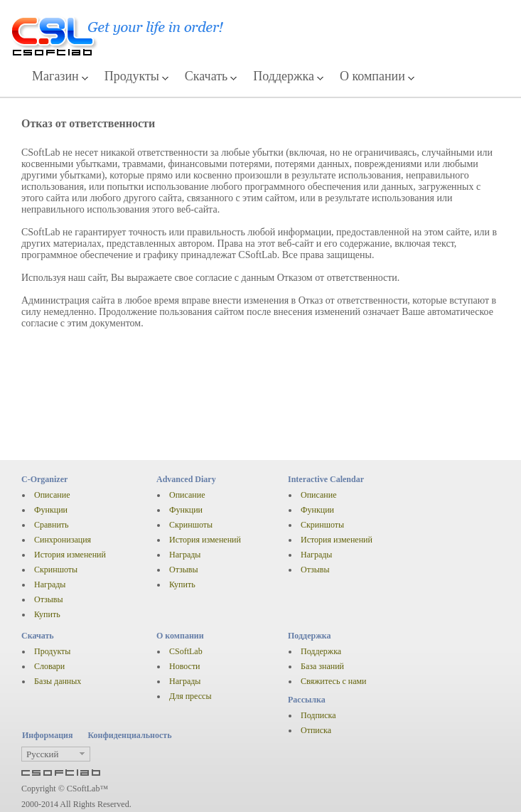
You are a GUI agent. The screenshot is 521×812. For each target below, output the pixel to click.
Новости (185, 666)
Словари (49, 666)
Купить (47, 614)
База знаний (322, 666)
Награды (50, 584)
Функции (51, 510)
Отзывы (49, 599)
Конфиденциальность (129, 735)
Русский (43, 754)
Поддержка (284, 76)
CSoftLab (186, 651)
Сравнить (52, 525)
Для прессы (190, 696)
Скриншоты (56, 570)
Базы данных (58, 681)
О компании (372, 76)
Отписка (316, 730)
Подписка (318, 715)
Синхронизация (63, 540)
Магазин (55, 76)
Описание (52, 495)
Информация (47, 735)
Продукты (132, 76)
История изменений (70, 555)
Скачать (206, 76)
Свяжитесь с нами (334, 681)
